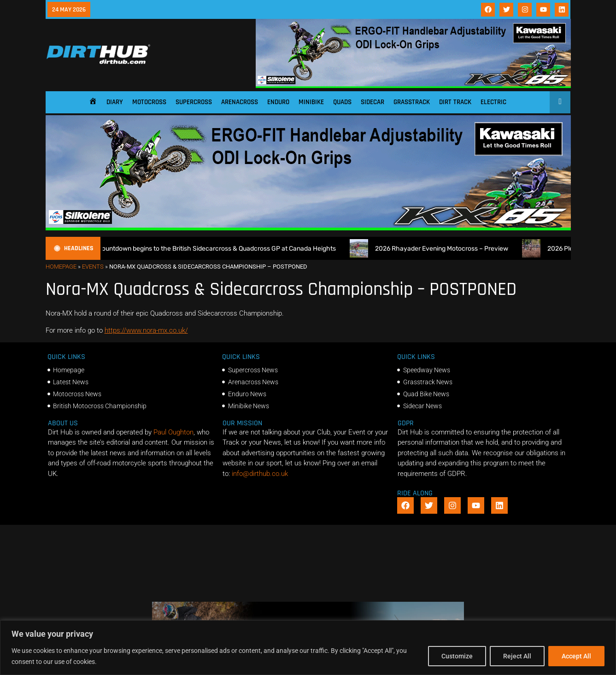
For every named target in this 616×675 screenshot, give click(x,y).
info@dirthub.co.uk (260, 474)
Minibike (311, 102)
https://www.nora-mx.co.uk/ (146, 330)
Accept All (576, 656)
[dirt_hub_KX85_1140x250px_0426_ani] (413, 86)
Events (93, 267)
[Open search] (560, 101)
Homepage (61, 267)
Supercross (194, 102)
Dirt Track (455, 102)
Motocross (149, 102)
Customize (457, 656)
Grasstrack (412, 102)
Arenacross (240, 102)
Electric (493, 102)
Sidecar (373, 102)
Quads (342, 102)
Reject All (517, 656)
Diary (115, 102)
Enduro (278, 102)
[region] (308, 648)
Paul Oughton (173, 432)
